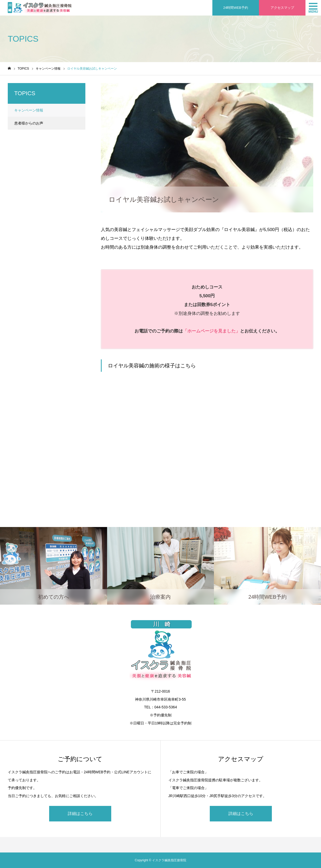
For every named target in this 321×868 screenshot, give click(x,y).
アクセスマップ (282, 8)
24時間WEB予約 (236, 8)
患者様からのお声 (29, 123)
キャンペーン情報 (119, 87)
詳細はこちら (80, 814)
